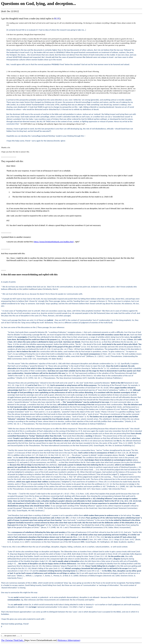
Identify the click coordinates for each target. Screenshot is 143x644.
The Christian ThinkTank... (13, 640)
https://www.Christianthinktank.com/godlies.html (54, 242)
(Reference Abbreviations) (69, 640)
